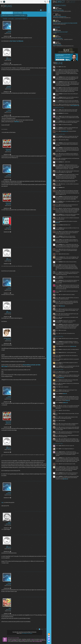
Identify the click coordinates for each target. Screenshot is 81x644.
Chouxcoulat (8, 149)
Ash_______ (9, 58)
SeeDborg (59, 20)
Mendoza (59, 35)
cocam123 (59, 42)
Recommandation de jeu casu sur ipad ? (62, 32)
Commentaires (61, 5)
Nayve (58, 29)
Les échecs (56, 33)
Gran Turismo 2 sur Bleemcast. (16, 41)
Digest (73, 2)
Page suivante (44, 10)
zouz (10, 227)
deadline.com (67, 414)
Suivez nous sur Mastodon (50, 639)
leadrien (58, 14)
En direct (60, 2)
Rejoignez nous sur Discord (50, 637)
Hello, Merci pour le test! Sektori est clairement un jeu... (64, 18)
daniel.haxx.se (68, 389)
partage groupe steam (59, 45)
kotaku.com (64, 316)
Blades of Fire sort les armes (60, 10)
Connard (59, 7)
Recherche (44, 2)
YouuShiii (9, 86)
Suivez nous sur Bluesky (50, 641)
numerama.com (75, 358)
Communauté (50, 315)
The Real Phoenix (7, 338)
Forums (58, 27)
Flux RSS (50, 634)
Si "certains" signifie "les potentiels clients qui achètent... (64, 11)
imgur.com (59, 231)
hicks (10, 608)
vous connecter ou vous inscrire (27, 633)
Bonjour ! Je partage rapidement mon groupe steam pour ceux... (65, 46)
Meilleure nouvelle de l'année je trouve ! (61, 24)
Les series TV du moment (59, 38)
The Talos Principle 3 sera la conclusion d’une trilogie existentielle (67, 23)
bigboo (9, 523)
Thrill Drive (16, 122)
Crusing (9, 31)
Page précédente (37, 10)
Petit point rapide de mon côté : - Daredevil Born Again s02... (65, 39)
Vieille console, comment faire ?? (14, 15)
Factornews (7, 13)
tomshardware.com (66, 136)
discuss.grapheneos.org (61, 109)
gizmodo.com (71, 493)
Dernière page (46, 10)
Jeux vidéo (18, 13)
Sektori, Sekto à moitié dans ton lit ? (61, 17)
